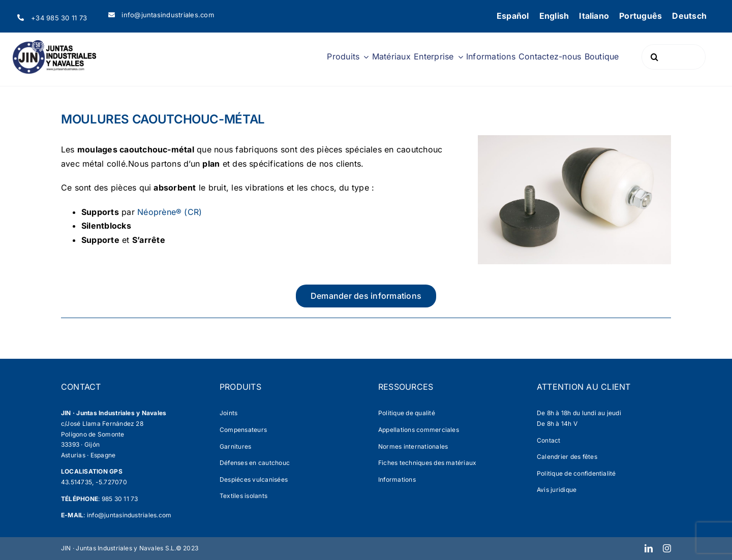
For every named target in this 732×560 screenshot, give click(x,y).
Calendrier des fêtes (567, 457)
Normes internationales (413, 446)
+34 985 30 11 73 (59, 18)
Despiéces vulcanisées (254, 479)
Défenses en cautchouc (255, 463)
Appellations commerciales (419, 430)
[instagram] (667, 548)
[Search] (654, 57)
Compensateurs (243, 430)
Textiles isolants (243, 496)
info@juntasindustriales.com (129, 515)
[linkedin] (649, 548)
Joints (228, 413)
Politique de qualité (407, 413)
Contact (549, 440)
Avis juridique (557, 490)
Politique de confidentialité (576, 473)
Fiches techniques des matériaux (427, 463)
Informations (397, 479)
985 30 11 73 (120, 499)
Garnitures (235, 446)
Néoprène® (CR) (170, 212)
